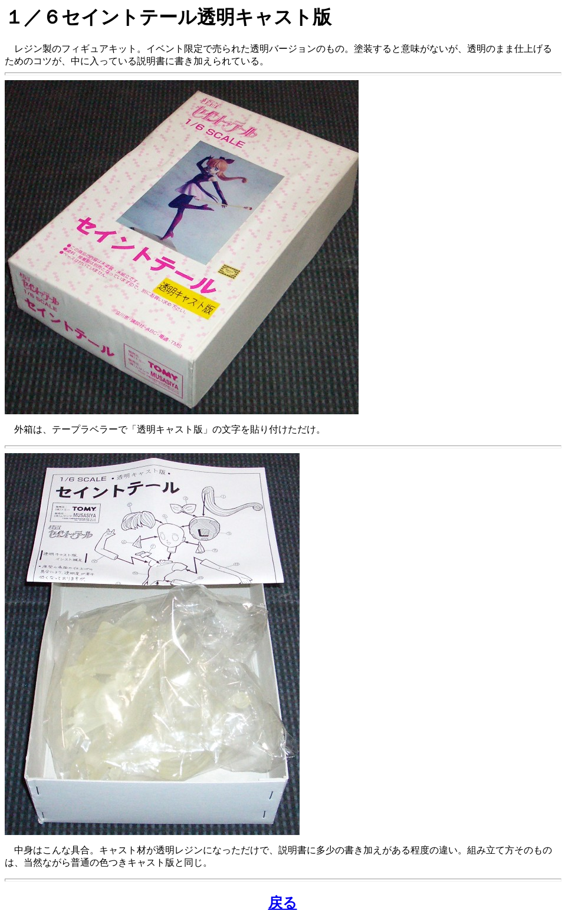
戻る (283, 903)
